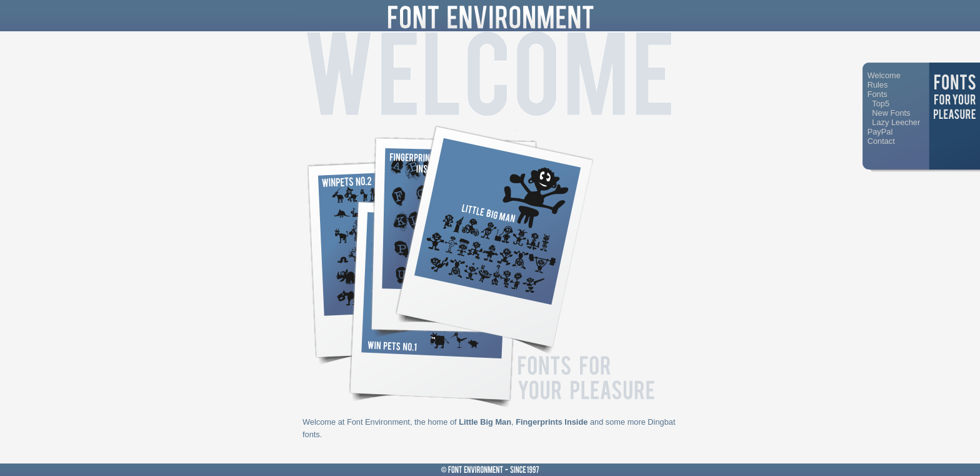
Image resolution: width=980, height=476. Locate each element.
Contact (881, 141)
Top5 (881, 104)
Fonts (877, 94)
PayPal (880, 132)
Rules (878, 85)
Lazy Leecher (896, 122)
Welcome (884, 75)
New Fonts (891, 113)
